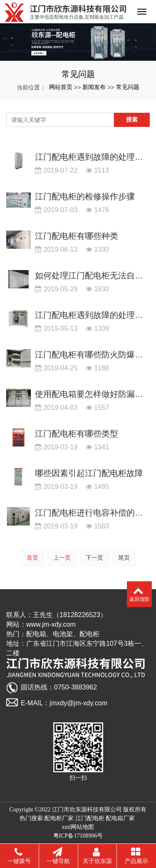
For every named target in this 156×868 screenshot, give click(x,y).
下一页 (94, 558)
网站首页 (61, 87)
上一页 (62, 558)
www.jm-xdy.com (51, 624)
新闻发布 (94, 87)
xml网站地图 (78, 827)
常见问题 (128, 87)
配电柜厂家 (59, 818)
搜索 (132, 119)
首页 (32, 558)
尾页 (124, 558)
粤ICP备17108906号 (78, 836)
